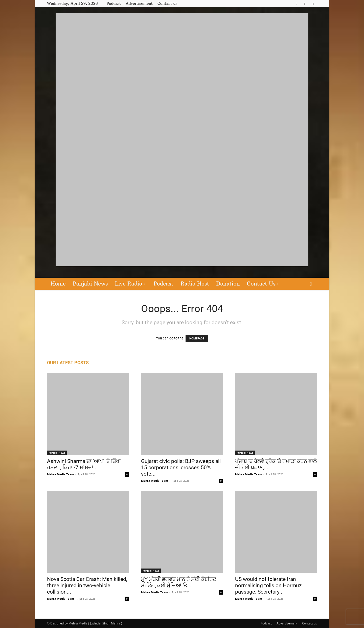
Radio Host (195, 284)
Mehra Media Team (61, 474)
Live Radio (130, 284)
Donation (228, 284)
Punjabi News (90, 284)
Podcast (114, 3)
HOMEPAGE (197, 339)
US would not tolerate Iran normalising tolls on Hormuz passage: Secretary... (268, 585)
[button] (311, 284)
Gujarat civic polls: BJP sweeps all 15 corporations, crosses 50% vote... (181, 468)
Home (58, 284)
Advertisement (139, 3)
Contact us (167, 3)
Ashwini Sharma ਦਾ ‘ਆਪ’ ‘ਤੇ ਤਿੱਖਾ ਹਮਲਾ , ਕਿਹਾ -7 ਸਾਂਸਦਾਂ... (84, 464)
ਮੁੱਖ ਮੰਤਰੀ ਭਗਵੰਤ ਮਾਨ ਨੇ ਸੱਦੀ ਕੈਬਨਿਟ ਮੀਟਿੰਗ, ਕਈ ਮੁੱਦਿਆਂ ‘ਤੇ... (179, 582)
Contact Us (263, 284)
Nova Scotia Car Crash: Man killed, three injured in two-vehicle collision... (87, 585)
